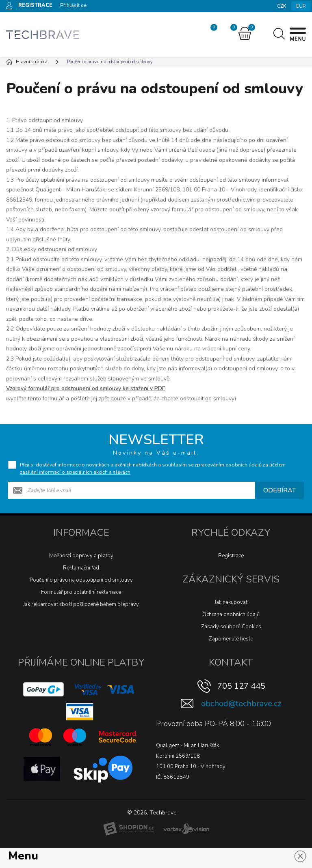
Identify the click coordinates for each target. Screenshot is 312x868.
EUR (301, 6)
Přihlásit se (73, 5)
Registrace (231, 556)
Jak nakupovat (231, 602)
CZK (282, 6)
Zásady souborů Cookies (231, 627)
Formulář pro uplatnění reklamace (81, 592)
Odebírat (279, 490)
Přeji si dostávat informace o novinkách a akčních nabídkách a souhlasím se (153, 468)
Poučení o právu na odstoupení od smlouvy (81, 580)
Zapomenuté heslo (231, 639)
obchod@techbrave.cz (241, 704)
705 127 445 (241, 686)
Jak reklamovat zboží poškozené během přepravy (81, 604)
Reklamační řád (81, 568)
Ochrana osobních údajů (231, 614)
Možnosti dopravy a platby (81, 556)
